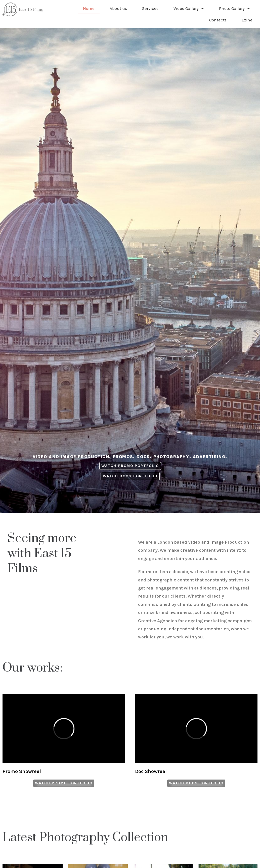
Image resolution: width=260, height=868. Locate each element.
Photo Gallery (234, 8)
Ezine (247, 20)
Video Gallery (189, 8)
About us (118, 8)
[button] (130, 466)
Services (150, 8)
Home (89, 8)
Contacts (218, 20)
